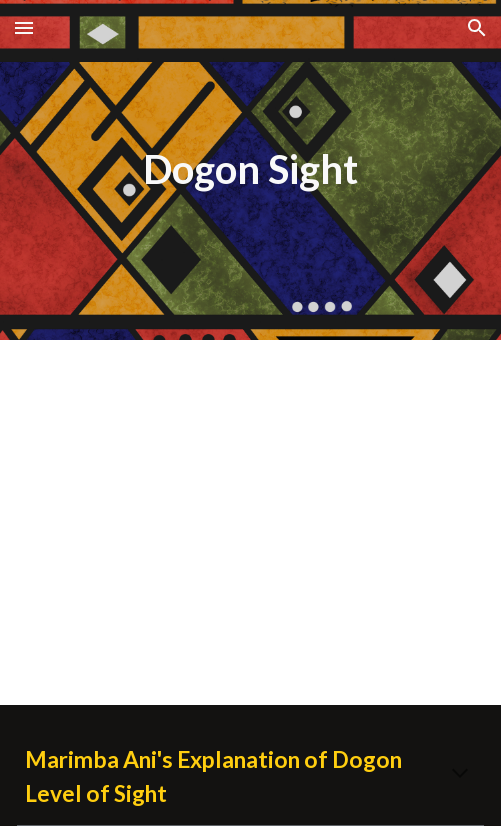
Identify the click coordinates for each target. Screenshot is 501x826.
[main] (250, 169)
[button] (24, 27)
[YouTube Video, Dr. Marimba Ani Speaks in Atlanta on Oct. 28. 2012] (250, 522)
